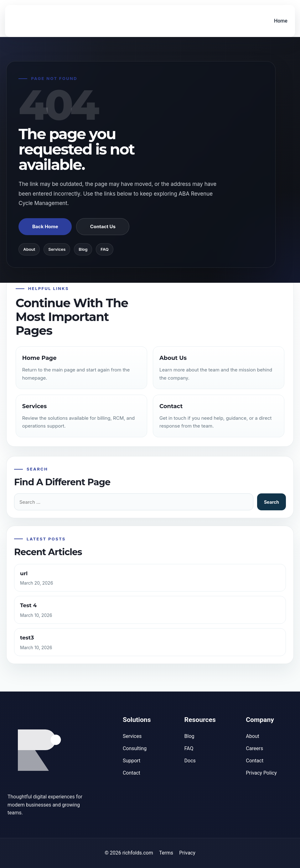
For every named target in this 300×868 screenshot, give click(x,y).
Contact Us (103, 226)
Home (280, 21)
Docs (190, 761)
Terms (166, 853)
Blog (83, 249)
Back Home (45, 226)
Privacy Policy (261, 773)
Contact (132, 773)
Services (57, 249)
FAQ (104, 249)
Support (132, 761)
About (29, 249)
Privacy (187, 853)
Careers (254, 748)
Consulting (135, 748)
